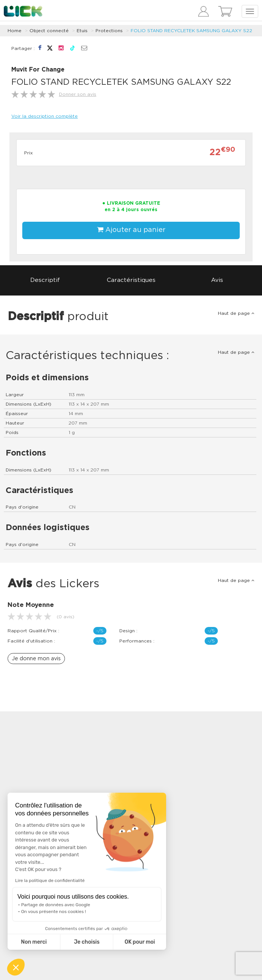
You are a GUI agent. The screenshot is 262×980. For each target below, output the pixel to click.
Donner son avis (78, 94)
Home (15, 31)
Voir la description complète (45, 116)
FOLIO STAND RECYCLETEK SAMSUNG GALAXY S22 (191, 31)
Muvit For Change (38, 70)
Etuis (82, 31)
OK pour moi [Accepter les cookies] (140, 942)
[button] (16, 967)
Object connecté (49, 31)
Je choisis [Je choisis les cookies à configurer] (87, 942)
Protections (109, 31)
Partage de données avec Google (56, 905)
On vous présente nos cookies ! (54, 912)
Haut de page (236, 313)
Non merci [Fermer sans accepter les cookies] (34, 942)
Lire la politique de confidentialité (50, 880)
